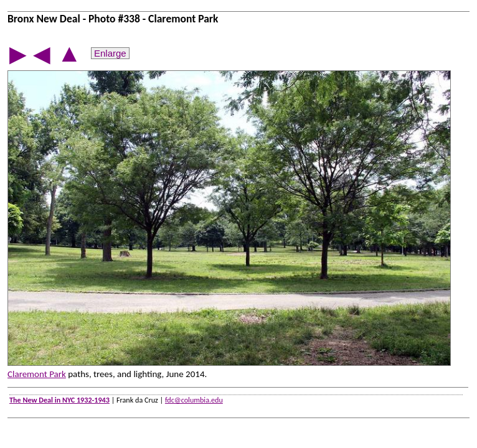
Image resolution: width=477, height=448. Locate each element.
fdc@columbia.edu (194, 400)
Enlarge (110, 53)
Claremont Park (37, 374)
